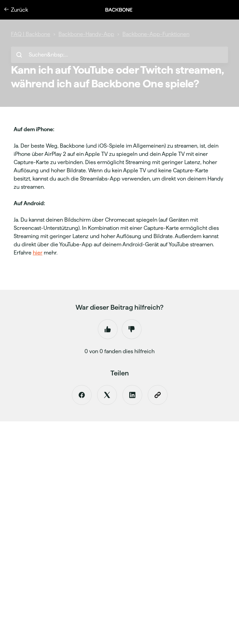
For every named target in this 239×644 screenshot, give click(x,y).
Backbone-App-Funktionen (156, 34)
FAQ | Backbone (31, 34)
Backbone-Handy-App (86, 34)
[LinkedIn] (132, 395)
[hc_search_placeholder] (119, 55)
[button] (122, 10)
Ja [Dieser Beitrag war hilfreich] (108, 329)
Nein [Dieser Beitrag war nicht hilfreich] (132, 329)
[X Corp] (107, 395)
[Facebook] (82, 395)
